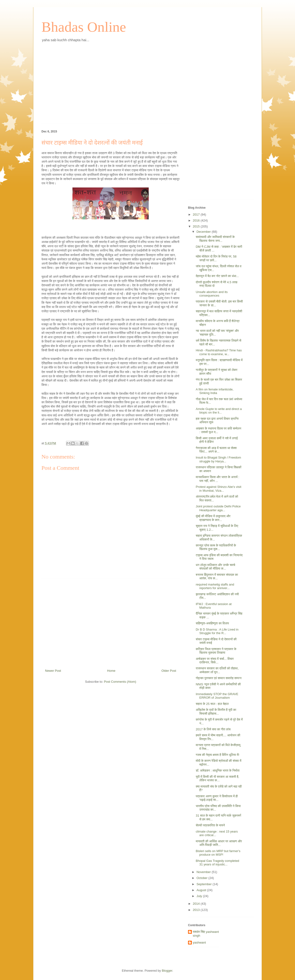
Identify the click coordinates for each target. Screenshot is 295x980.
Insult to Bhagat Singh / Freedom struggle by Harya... (218, 459)
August (202, 890)
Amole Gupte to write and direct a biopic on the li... (219, 411)
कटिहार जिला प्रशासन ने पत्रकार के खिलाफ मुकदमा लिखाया (216, 651)
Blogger (167, 971)
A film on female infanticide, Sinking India (214, 391)
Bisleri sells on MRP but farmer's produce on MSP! (218, 853)
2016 (197, 220)
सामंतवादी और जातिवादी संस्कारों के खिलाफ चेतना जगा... (215, 239)
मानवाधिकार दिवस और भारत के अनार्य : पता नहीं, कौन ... (217, 479)
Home (111, 671)
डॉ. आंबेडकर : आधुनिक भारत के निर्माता (218, 770)
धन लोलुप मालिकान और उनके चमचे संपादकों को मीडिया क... (215, 567)
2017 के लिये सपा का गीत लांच (213, 729)
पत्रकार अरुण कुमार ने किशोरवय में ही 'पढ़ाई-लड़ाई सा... (217, 798)
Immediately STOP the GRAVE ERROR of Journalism (217, 696)
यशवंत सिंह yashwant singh (206, 934)
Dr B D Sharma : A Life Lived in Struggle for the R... (217, 631)
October (203, 878)
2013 (197, 910)
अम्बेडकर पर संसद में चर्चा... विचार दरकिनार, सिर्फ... (215, 661)
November (204, 872)
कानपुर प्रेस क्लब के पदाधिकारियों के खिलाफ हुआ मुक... (216, 547)
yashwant (199, 942)
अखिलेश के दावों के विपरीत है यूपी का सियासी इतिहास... (216, 712)
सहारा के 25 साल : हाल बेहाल (212, 704)
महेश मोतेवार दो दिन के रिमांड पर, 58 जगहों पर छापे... (216, 258)
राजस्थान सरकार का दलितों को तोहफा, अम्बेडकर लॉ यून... (217, 670)
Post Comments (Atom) (120, 682)
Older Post (169, 671)
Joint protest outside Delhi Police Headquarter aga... (218, 508)
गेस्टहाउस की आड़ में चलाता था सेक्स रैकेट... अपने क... (216, 450)
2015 (197, 226)
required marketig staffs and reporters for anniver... (215, 586)
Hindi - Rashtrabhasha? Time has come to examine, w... (219, 352)
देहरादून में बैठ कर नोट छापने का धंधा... (217, 276)
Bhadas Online (84, 27)
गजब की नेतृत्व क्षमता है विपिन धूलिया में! (217, 755)
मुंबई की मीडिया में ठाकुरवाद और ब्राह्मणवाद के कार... (213, 518)
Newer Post (53, 671)
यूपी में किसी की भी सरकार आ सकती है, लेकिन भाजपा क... (217, 779)
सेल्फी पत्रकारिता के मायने (210, 825)
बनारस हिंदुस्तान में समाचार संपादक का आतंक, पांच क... (217, 577)
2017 (197, 215)
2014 (197, 904)
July (200, 896)
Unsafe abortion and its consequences (212, 294)
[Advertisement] (111, 86)
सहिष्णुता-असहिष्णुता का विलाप (212, 623)
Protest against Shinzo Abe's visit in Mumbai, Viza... (218, 489)
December (204, 232)
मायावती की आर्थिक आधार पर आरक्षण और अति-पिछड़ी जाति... (219, 843)
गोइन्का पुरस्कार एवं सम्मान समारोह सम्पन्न (219, 678)
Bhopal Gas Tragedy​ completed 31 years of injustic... (217, 863)
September (205, 884)
